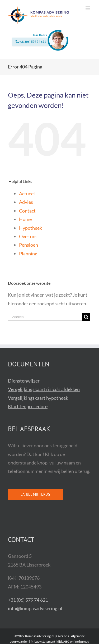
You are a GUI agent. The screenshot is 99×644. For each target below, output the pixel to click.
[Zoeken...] (45, 317)
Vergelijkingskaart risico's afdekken (44, 389)
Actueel (27, 194)
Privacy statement (43, 641)
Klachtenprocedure (28, 406)
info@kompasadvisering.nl (35, 608)
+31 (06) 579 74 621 (28, 600)
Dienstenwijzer (24, 381)
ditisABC (63, 641)
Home (25, 219)
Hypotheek (30, 228)
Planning (28, 254)
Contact (27, 211)
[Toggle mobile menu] (88, 8)
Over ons (28, 236)
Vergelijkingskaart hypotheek (38, 398)
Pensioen (29, 245)
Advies (26, 202)
